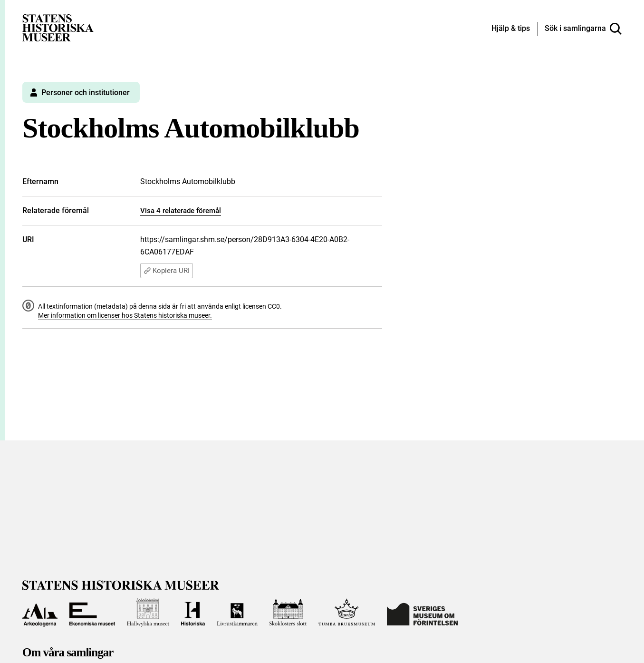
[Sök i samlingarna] (583, 29)
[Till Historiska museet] (193, 613)
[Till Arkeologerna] (40, 613)
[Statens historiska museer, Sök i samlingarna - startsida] (58, 27)
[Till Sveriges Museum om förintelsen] (422, 613)
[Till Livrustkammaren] (237, 613)
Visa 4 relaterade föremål (181, 211)
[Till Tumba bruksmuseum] (347, 613)
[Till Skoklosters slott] (288, 613)
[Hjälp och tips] (511, 29)
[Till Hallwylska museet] (148, 613)
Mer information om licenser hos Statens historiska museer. (125, 315)
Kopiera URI (167, 271)
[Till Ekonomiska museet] (92, 613)
